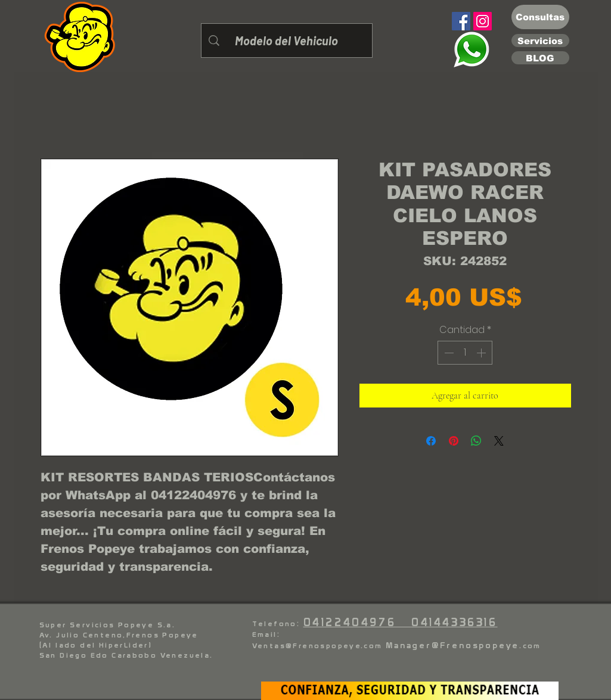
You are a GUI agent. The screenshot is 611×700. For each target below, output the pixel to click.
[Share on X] (499, 441)
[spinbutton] (465, 353)
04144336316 (455, 622)
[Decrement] (448, 353)
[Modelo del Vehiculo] (287, 41)
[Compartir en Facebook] (431, 441)
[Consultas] (540, 17)
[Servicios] (540, 41)
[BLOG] (540, 58)
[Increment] (482, 353)
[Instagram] (483, 21)
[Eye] (472, 49)
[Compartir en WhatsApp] (476, 441)
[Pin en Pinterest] (454, 441)
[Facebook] (461, 21)
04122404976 (357, 622)
